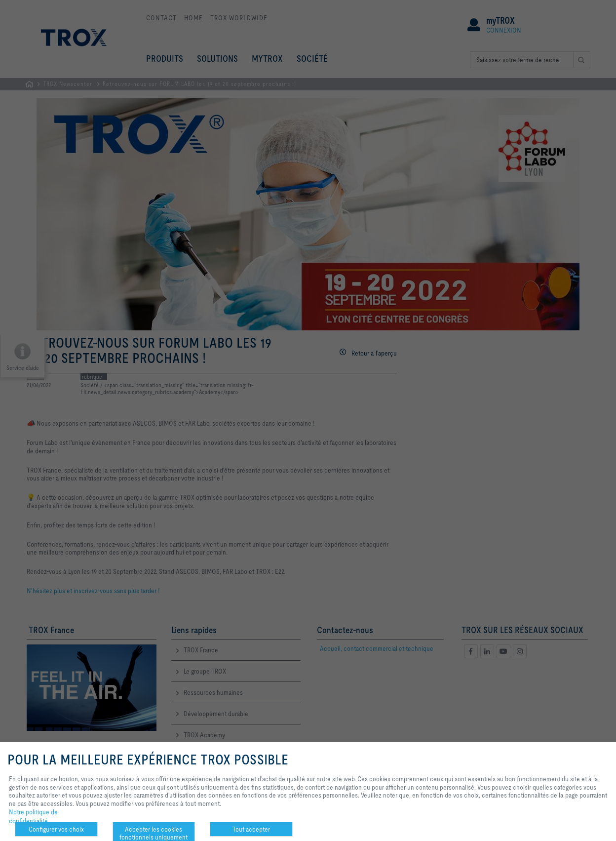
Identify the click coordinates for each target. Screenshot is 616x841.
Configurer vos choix (56, 829)
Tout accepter (251, 829)
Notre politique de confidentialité (33, 816)
